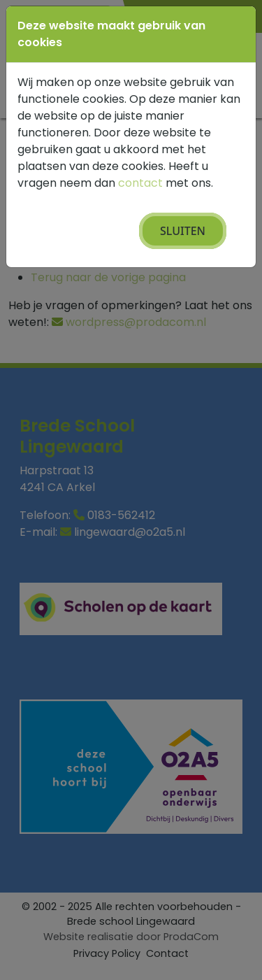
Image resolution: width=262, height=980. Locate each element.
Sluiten (183, 231)
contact (140, 183)
